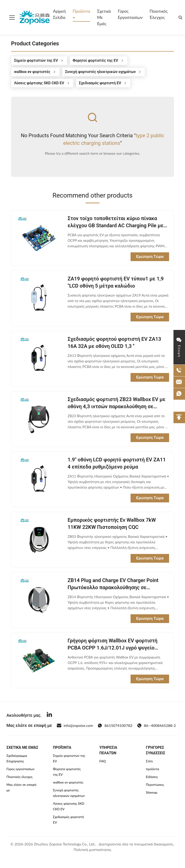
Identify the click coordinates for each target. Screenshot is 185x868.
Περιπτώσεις (155, 785)
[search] (180, 17)
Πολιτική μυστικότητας (92, 849)
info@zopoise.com (75, 725)
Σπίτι (149, 761)
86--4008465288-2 (156, 725)
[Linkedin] (49, 715)
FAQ (103, 761)
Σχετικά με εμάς (104, 17)
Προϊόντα (81, 11)
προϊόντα (152, 769)
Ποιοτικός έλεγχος (159, 14)
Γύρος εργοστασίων (130, 14)
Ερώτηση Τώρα (150, 257)
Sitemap (152, 792)
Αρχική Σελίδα (59, 14)
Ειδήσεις (152, 777)
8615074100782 (115, 725)
